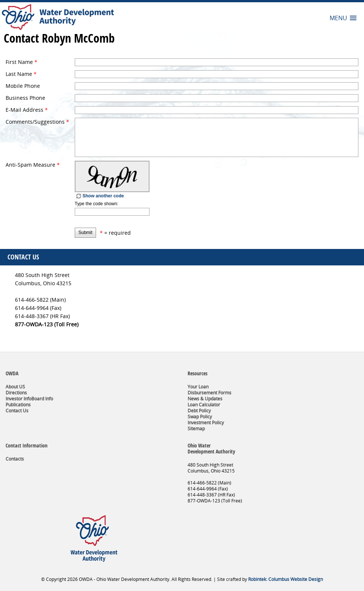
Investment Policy (206, 423)
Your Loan (198, 387)
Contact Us (17, 411)
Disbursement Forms (209, 393)
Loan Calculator (204, 405)
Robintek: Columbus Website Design (286, 579)
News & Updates (205, 399)
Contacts (15, 459)
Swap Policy (200, 417)
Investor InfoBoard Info (29, 399)
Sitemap (196, 429)
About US (15, 387)
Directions (16, 393)
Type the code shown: (97, 204)
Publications (18, 405)
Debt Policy (199, 411)
